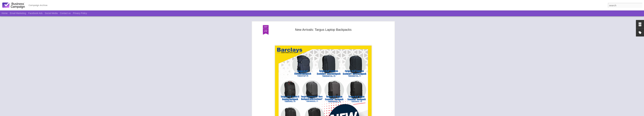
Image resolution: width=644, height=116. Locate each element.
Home (5, 13)
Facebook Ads (36, 13)
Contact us (65, 13)
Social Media (51, 13)
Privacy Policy (80, 13)
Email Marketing (18, 13)
